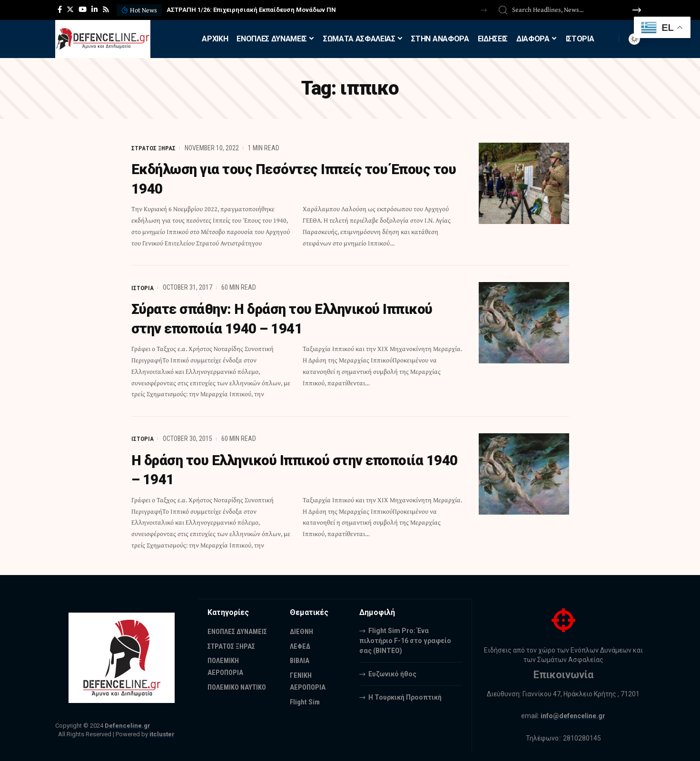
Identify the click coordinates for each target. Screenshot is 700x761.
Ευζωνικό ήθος (392, 672)
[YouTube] (83, 10)
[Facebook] (60, 10)
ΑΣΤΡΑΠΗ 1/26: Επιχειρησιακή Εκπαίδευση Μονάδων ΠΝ (251, 10)
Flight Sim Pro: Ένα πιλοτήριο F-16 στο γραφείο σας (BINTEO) (405, 639)
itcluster (162, 733)
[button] (484, 10)
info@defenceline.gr (573, 715)
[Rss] (106, 10)
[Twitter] (70, 10)
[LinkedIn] (94, 10)
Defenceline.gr (128, 724)
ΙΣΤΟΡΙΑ (143, 287)
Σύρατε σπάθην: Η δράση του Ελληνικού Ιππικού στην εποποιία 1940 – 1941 (269, 318)
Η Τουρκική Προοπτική (405, 695)
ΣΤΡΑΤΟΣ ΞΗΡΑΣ (154, 148)
